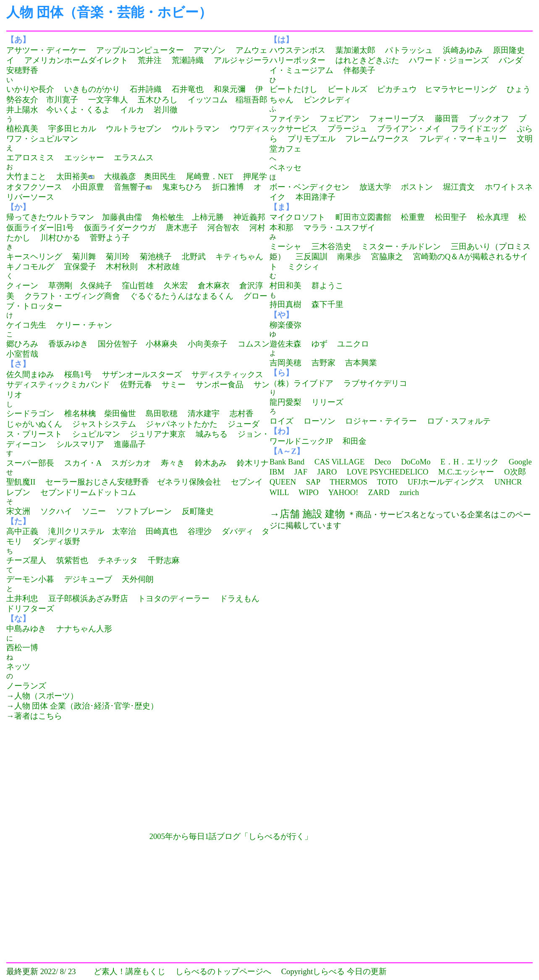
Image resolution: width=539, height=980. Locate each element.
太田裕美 (72, 176)
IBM (277, 472)
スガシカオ (131, 463)
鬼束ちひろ (182, 187)
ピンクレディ (327, 100)
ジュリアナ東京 (158, 434)
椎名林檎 (80, 413)
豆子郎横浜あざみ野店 (88, 598)
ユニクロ (353, 344)
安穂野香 (22, 70)
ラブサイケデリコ (375, 383)
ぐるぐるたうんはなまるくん (182, 296)
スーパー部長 (30, 463)
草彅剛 (60, 285)
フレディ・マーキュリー (463, 139)
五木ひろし (158, 100)
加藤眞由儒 (122, 217)
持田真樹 (285, 304)
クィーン (22, 285)
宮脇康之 (387, 257)
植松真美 (22, 129)
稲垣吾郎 (251, 100)
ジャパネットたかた (182, 424)
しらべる (329, 971)
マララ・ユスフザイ (339, 228)
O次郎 (515, 472)
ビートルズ (347, 89)
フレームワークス (377, 139)
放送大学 (375, 187)
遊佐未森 (285, 344)
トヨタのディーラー (174, 598)
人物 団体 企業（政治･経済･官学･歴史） (86, 706)
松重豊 (413, 217)
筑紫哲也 (72, 560)
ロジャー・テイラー (381, 421)
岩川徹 (166, 110)
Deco (383, 462)
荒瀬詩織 (188, 60)
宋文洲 (18, 511)
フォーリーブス (397, 119)
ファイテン (289, 119)
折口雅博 (228, 187)
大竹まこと (26, 176)
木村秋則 (122, 267)
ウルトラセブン (134, 129)
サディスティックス (227, 374)
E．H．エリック (470, 462)
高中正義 (22, 531)
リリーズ (327, 402)
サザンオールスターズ (142, 374)
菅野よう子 (110, 238)
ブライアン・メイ (409, 129)
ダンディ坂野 (56, 541)
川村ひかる (60, 238)
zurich (409, 492)
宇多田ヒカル (72, 129)
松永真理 (493, 217)
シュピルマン (96, 434)
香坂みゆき (68, 344)
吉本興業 (361, 363)
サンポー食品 (220, 384)
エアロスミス (30, 158)
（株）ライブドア (301, 383)
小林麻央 (162, 344)
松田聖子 (451, 217)
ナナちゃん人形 (84, 629)
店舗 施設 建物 (312, 514)
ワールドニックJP (301, 441)
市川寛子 (62, 100)
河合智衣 (223, 228)
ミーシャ (285, 246)
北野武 (194, 257)
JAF (301, 472)
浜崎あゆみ (463, 50)
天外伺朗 (138, 579)
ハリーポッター (297, 60)
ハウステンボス (297, 50)
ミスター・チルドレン (401, 246)
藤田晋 (447, 119)
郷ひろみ (22, 344)
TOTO (387, 482)
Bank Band (287, 462)
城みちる (212, 434)
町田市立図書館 (363, 217)
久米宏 (176, 285)
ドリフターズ (30, 609)
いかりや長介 (30, 89)
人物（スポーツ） (46, 696)
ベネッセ (285, 168)
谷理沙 (200, 531)
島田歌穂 (162, 413)
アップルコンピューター (140, 50)
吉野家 (323, 363)
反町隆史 (198, 511)
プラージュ (347, 129)
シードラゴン (30, 413)
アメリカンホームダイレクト (76, 60)
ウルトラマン (196, 129)
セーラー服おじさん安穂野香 (97, 482)
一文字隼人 (108, 100)
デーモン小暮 (30, 579)
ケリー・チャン (84, 325)
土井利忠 (22, 598)
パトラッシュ (409, 50)
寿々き (173, 463)
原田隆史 (509, 50)
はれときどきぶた (367, 60)
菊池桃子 (156, 257)
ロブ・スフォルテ (459, 421)
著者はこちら (38, 716)
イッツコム (208, 100)
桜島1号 (78, 374)
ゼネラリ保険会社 (189, 482)
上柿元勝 (208, 217)
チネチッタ (118, 560)
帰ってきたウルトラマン (50, 217)
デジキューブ (88, 579)
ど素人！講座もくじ (130, 971)
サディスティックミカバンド (58, 384)
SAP (313, 482)
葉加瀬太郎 (355, 50)
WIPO (309, 492)
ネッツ (18, 666)
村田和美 (285, 285)
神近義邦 (249, 217)
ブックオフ (489, 119)
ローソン (319, 421)
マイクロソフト (297, 217)
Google (520, 462)
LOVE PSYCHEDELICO (387, 472)
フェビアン (339, 119)
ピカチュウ (397, 89)
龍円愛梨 (285, 402)
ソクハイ (56, 511)
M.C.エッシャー (466, 472)
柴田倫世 (120, 413)
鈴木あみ (211, 463)
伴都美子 (359, 70)
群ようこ (327, 285)
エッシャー (84, 158)
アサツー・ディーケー (46, 50)
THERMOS (349, 482)
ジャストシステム (104, 424)
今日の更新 (367, 971)
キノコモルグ (30, 267)
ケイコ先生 (26, 325)
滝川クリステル (76, 531)
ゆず (319, 344)
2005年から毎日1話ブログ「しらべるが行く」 (231, 836)
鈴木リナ (253, 463)
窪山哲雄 (138, 285)
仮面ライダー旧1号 (40, 228)
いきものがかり (92, 89)
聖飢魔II (21, 482)
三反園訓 (311, 257)
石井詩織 (146, 89)
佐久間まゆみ (30, 374)
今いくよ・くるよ (78, 110)
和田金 (355, 441)
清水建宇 (204, 413)
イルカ (132, 110)
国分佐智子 (118, 344)
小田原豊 (88, 187)
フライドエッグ (479, 129)
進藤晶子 (130, 444)
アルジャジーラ (242, 60)
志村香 (242, 413)
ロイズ (281, 421)
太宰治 (124, 531)
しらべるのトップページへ (223, 971)
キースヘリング (34, 257)
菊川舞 (84, 257)
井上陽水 (22, 110)
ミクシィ (304, 267)
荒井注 (150, 60)
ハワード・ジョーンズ (449, 60)
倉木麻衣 (214, 285)
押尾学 (255, 176)
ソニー (94, 511)
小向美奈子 (208, 344)
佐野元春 (136, 384)
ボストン (417, 187)
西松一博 (22, 648)
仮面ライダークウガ (120, 228)
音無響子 (130, 187)
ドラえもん (239, 598)
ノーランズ (26, 686)
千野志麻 (164, 560)
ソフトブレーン (144, 511)
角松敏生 (168, 217)
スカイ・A (83, 463)
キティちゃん (239, 257)
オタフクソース (34, 187)
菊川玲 (118, 257)
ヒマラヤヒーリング (461, 89)
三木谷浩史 (331, 246)
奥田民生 (160, 176)
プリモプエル (311, 139)
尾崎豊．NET (209, 176)
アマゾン (209, 50)
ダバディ (238, 531)
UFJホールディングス (446, 482)
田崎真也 (162, 531)
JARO (327, 472)
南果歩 (349, 257)
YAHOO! (343, 492)
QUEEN (283, 482)
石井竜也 (188, 89)
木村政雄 (164, 267)
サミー (174, 384)
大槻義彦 (120, 176)
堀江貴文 (459, 187)
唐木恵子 (182, 228)
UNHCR (508, 482)
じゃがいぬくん (34, 424)
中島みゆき (26, 629)
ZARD (379, 492)
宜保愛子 (80, 267)
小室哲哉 (22, 354)
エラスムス (134, 158)
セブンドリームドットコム (88, 492)
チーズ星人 (26, 560)
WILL (279, 492)
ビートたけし (293, 89)
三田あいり (471, 246)
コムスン (254, 344)
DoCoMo (416, 462)
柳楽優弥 (285, 325)
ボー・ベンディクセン (309, 187)
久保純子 (96, 285)
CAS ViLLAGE (339, 462)
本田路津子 (315, 197)
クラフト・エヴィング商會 (72, 296)
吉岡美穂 (285, 363)
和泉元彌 (230, 89)
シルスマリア (80, 444)
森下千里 (327, 304)
